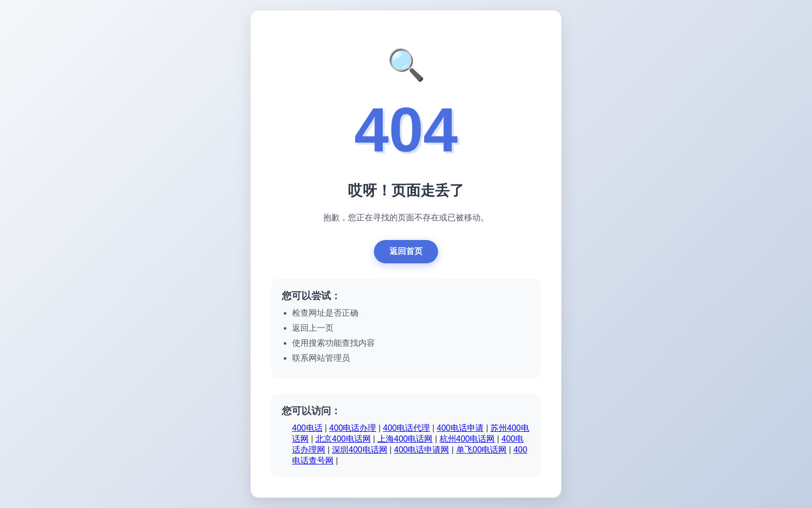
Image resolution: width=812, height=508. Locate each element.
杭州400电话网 (467, 439)
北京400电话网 (343, 439)
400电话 (307, 428)
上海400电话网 (405, 439)
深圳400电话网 (360, 450)
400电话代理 (407, 428)
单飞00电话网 (482, 450)
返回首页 (406, 251)
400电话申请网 (422, 450)
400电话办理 (353, 428)
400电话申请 (460, 428)
